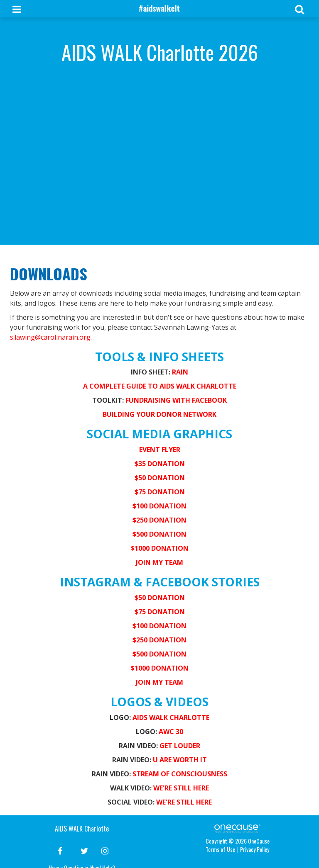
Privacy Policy (255, 849)
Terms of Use (220, 849)
